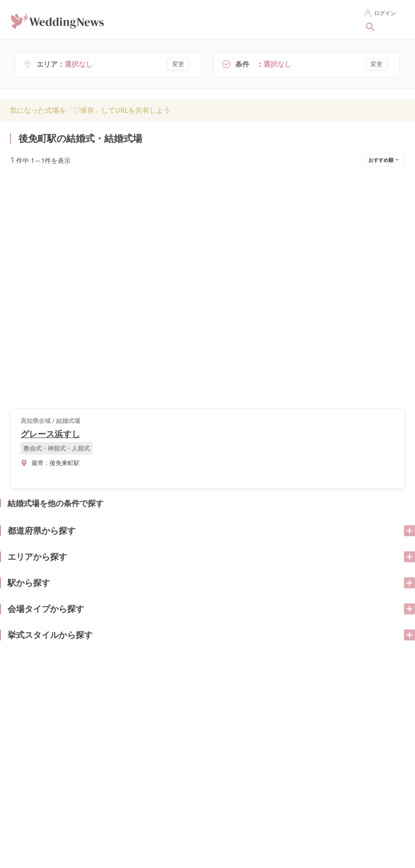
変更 (178, 64)
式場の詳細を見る (171, 244)
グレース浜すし (68, 214)
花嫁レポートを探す (308, 19)
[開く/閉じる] (399, 144)
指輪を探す (191, 19)
